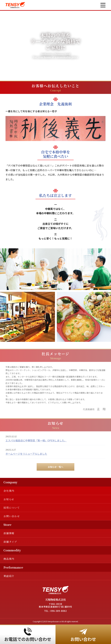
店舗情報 (9, 533)
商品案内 (9, 559)
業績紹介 (9, 576)
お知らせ (9, 499)
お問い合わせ (12, 516)
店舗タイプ (10, 542)
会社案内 (9, 491)
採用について (12, 508)
